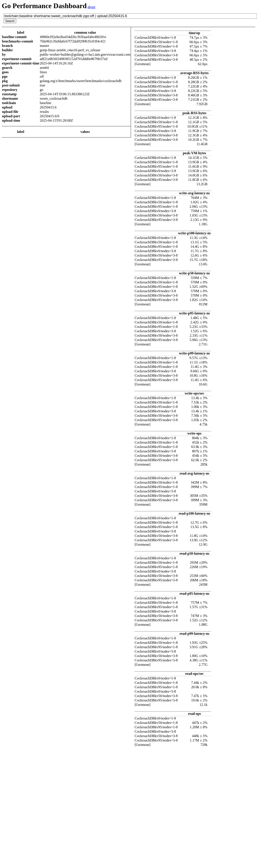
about (92, 7)
